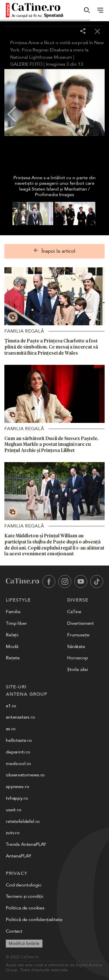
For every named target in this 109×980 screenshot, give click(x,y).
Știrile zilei (78, 670)
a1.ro (11, 706)
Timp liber (16, 623)
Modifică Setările (24, 944)
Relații (12, 635)
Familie (13, 612)
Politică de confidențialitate (34, 920)
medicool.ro (18, 764)
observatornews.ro (25, 775)
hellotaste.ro (19, 740)
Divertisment (81, 623)
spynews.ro (17, 787)
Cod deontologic (24, 885)
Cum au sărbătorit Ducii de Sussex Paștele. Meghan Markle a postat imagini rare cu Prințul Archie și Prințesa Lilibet (51, 444)
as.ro (11, 729)
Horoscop (78, 658)
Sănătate (76, 647)
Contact (14, 931)
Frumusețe (78, 635)
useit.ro (14, 810)
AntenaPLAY (18, 856)
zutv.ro (13, 833)
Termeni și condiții (25, 896)
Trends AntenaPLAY (26, 844)
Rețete (13, 658)
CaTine (74, 612)
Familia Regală (24, 331)
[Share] (83, 32)
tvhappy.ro (17, 798)
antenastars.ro (20, 717)
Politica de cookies (25, 908)
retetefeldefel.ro (23, 821)
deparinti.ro (18, 752)
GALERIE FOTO (26, 64)
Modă (12, 647)
